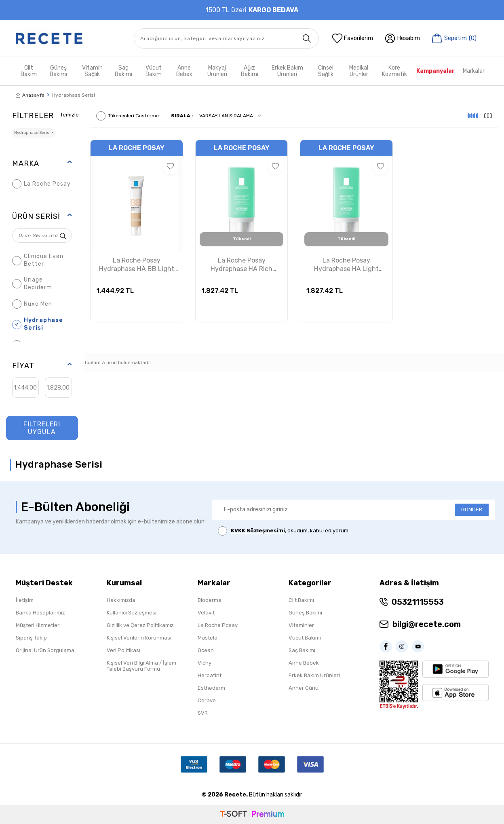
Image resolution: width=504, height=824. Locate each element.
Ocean (206, 650)
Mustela (208, 638)
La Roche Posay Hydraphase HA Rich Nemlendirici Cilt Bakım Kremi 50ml (242, 265)
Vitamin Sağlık (92, 71)
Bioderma (210, 600)
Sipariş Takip (31, 638)
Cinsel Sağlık (326, 71)
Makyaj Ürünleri (217, 71)
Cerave (207, 700)
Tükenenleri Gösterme (128, 116)
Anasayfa (30, 95)
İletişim (25, 600)
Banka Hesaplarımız (40, 613)
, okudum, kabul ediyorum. (284, 531)
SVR (203, 713)
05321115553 (418, 602)
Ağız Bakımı (250, 71)
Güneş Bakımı (58, 71)
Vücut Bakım (154, 71)
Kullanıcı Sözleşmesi (132, 613)
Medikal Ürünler (359, 71)
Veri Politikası (123, 650)
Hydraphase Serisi (38, 324)
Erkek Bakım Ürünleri (287, 71)
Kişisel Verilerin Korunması (139, 638)
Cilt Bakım (29, 71)
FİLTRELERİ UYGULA (42, 428)
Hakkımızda (121, 600)
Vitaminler (301, 625)
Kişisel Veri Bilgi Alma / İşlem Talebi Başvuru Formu (141, 666)
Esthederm (211, 688)
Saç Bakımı (123, 71)
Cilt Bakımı (301, 600)
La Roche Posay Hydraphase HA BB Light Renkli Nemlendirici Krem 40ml (137, 265)
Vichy (205, 663)
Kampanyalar (435, 71)
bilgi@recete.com (427, 624)
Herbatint (210, 675)
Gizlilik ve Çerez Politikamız (140, 625)
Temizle (71, 114)
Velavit (206, 613)
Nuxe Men (32, 304)
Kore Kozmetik (394, 71)
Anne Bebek (184, 71)
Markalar (474, 71)
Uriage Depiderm (32, 284)
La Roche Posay (41, 184)
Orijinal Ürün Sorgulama (45, 650)
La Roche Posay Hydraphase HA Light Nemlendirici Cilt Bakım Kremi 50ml (346, 265)
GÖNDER (472, 509)
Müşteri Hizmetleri (38, 625)
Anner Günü (304, 688)
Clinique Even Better (38, 260)
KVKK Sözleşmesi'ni (258, 531)
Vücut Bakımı (305, 638)
